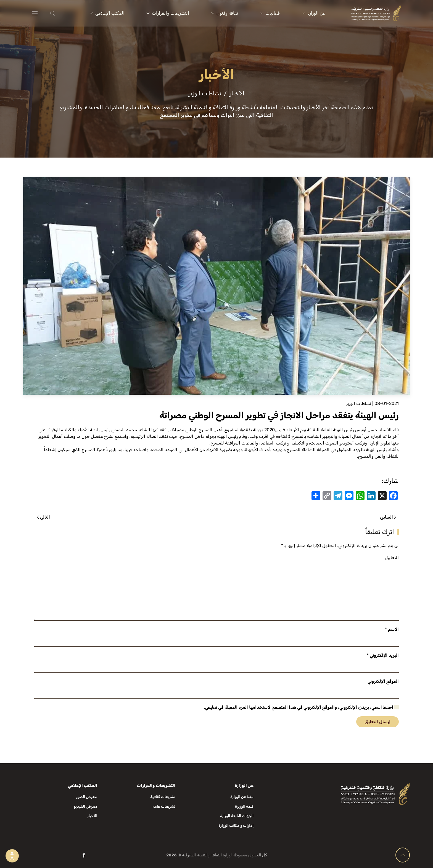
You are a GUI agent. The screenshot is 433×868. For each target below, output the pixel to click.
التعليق (392, 558)
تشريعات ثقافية (163, 797)
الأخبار (92, 816)
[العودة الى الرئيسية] (376, 13)
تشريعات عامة (164, 806)
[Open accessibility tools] (12, 856)
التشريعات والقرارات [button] (168, 13)
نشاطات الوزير (359, 403)
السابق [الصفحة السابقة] (388, 517)
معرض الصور (87, 797)
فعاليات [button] (270, 13)
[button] (64, 13)
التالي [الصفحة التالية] (43, 517)
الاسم (392, 629)
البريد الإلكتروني (383, 655)
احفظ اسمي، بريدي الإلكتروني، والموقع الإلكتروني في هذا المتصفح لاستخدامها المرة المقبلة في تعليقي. (301, 707)
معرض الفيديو (85, 806)
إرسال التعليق (377, 722)
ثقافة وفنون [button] (225, 13)
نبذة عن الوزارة (242, 797)
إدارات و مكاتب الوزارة (236, 826)
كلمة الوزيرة (244, 806)
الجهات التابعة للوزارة (237, 816)
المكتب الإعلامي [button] (107, 13)
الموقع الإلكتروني (383, 681)
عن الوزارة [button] (314, 13)
